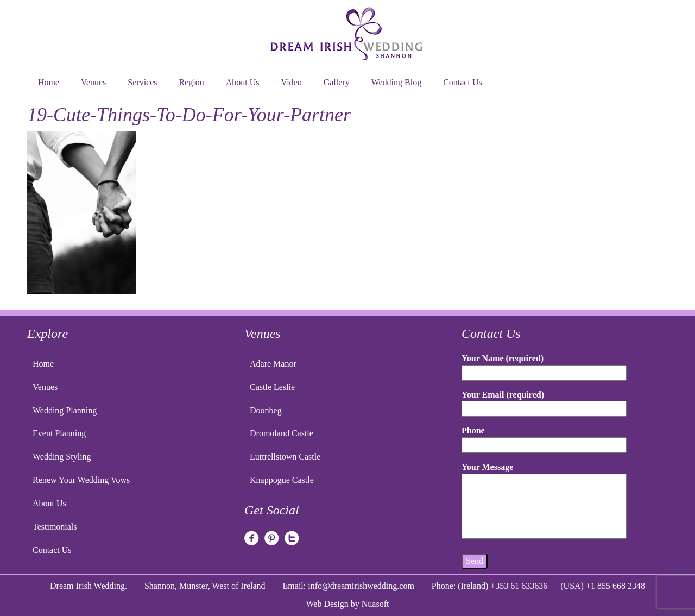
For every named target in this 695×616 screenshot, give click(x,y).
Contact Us (463, 82)
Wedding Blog (396, 82)
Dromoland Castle (282, 433)
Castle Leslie (272, 387)
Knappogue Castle (282, 480)
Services (142, 82)
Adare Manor (273, 364)
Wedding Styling (62, 457)
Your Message (544, 501)
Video (292, 82)
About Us (243, 82)
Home (49, 82)
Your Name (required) (544, 365)
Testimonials (55, 527)
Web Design (327, 604)
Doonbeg (266, 410)
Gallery (337, 82)
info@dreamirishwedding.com (361, 586)
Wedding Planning (65, 410)
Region (192, 82)
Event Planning (59, 433)
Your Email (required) (544, 402)
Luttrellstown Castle (285, 457)
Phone (544, 438)
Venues (93, 82)
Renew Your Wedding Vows (81, 480)
